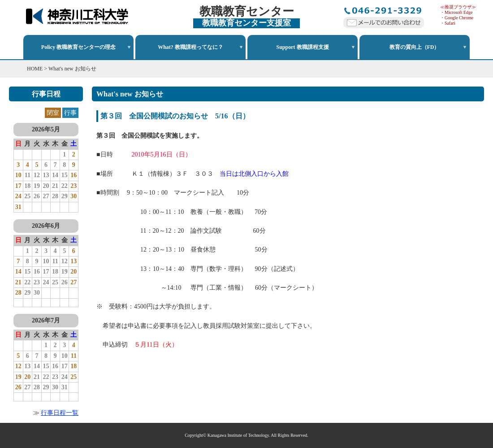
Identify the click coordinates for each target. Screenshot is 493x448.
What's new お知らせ (72, 69)
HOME (35, 69)
